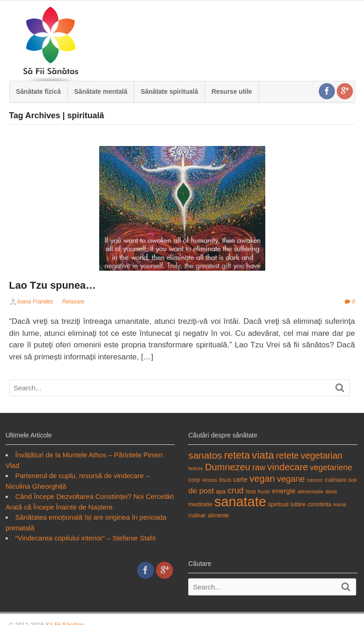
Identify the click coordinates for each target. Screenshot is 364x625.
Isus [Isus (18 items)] (251, 492)
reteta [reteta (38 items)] (237, 455)
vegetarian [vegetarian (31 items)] (322, 455)
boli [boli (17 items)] (352, 480)
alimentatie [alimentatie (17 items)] (310, 491)
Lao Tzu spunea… (53, 285)
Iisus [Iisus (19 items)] (225, 480)
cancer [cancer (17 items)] (315, 480)
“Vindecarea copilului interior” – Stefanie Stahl (85, 538)
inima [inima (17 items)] (340, 504)
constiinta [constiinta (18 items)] (320, 504)
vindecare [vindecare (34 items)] (288, 467)
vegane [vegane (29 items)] (291, 479)
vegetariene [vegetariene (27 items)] (331, 467)
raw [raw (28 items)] (259, 467)
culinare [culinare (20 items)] (336, 480)
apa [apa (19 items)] (221, 491)
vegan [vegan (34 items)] (262, 479)
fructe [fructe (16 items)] (264, 492)
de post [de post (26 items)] (201, 491)
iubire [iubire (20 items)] (298, 504)
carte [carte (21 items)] (240, 479)
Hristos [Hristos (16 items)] (209, 480)
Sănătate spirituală (170, 91)
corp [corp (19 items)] (194, 480)
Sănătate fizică (39, 91)
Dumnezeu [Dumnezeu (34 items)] (227, 467)
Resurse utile (232, 91)
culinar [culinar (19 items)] (197, 515)
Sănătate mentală (101, 91)
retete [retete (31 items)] (287, 455)
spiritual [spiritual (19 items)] (278, 504)
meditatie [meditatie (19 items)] (200, 504)
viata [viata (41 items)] (263, 455)
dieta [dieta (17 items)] (331, 491)
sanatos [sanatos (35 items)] (205, 455)
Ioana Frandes (35, 302)
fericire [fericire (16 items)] (196, 468)
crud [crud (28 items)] (236, 491)
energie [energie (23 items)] (284, 491)
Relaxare (73, 302)
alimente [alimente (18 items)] (218, 516)
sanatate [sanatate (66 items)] (240, 501)
